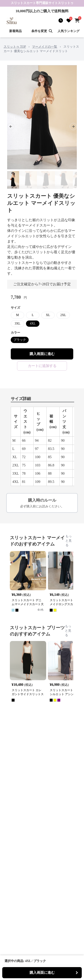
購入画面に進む (42, 354)
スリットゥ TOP (15, 47)
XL (48, 315)
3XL (17, 324)
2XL (63, 315)
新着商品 (15, 31)
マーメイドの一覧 (45, 47)
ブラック (20, 340)
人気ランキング (69, 31)
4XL (33, 324)
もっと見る (69, 541)
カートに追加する (42, 366)
